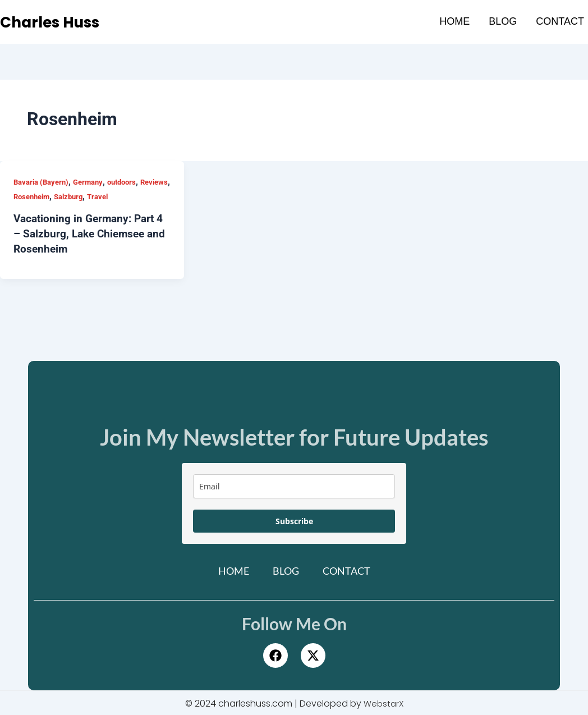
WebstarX (383, 702)
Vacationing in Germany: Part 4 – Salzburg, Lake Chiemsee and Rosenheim (91, 233)
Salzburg (109, 196)
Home (454, 21)
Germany (94, 182)
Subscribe (294, 519)
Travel (141, 196)
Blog (503, 21)
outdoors (131, 182)
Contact (560, 21)
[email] (294, 485)
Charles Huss (58, 22)
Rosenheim (68, 196)
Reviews (28, 196)
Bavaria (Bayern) (43, 182)
